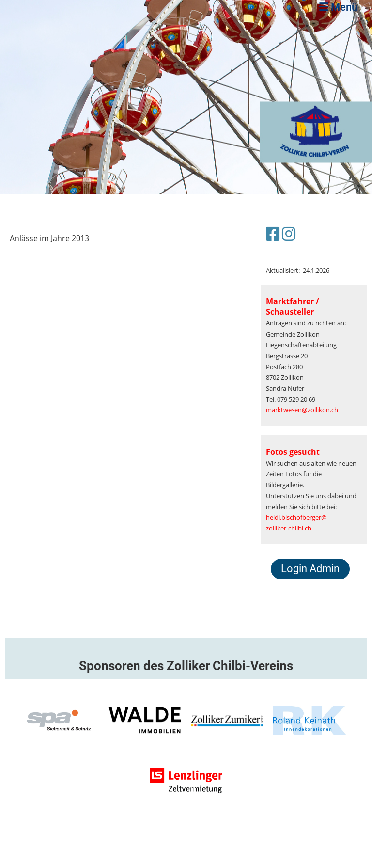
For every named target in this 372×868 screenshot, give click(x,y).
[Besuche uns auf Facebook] (273, 233)
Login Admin (310, 569)
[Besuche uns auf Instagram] (289, 233)
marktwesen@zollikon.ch (302, 410)
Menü (338, 7)
